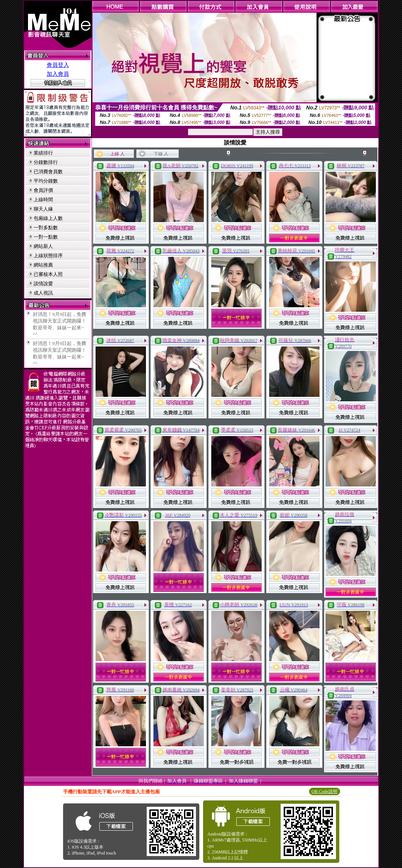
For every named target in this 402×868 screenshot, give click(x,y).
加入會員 (58, 74)
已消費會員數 (48, 172)
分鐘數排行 (46, 162)
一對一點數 (46, 237)
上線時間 (43, 200)
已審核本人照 (48, 274)
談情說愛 (43, 284)
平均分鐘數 (46, 181)
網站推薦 (43, 265)
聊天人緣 (43, 209)
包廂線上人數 (48, 218)
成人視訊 (43, 293)
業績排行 (43, 153)
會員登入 (58, 65)
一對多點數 (46, 228)
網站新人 (43, 246)
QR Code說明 (325, 791)
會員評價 (43, 190)
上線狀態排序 (48, 256)
